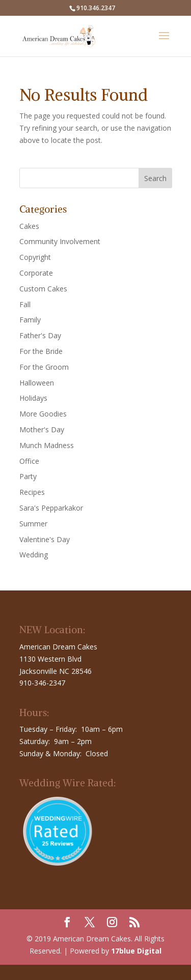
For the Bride (41, 351)
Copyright (35, 257)
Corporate (36, 273)
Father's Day (40, 335)
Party (28, 476)
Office (29, 461)
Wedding (34, 555)
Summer (33, 524)
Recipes (32, 492)
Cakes (29, 226)
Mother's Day (42, 429)
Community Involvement (60, 241)
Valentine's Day (45, 539)
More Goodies (43, 414)
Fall (25, 304)
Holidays (33, 398)
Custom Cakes (43, 289)
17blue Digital (136, 951)
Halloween (37, 383)
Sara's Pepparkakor (51, 508)
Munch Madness (47, 445)
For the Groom (44, 367)
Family (30, 320)
